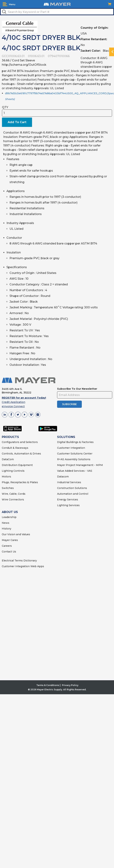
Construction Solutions (72, 488)
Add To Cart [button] (17, 122)
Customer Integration (71, 448)
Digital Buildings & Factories (75, 442)
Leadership (9, 517)
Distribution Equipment (17, 465)
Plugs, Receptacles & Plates (20, 482)
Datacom (63, 477)
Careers (7, 546)
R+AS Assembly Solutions (74, 459)
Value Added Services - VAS (75, 471)
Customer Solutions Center (75, 454)
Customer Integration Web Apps (23, 566)
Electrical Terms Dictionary (19, 561)
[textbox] (57, 12)
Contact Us (9, 552)
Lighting (7, 471)
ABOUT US (10, 512)
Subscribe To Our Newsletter (77, 389)
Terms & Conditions (48, 685)
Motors (6, 477)
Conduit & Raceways (15, 448)
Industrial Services (69, 482)
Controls (19, 471)
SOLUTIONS (66, 437)
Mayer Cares (10, 540)
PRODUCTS (10, 437)
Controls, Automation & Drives (21, 454)
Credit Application (14, 402)
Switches (8, 488)
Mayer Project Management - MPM (80, 465)
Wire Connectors (13, 500)
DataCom (8, 459)
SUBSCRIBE (69, 404)
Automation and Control (73, 494)
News (6, 523)
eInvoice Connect (13, 406)
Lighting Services (68, 505)
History (7, 529)
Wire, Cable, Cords (14, 494)
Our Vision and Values (16, 534)
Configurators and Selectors (20, 442)
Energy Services (68, 500)
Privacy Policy (70, 685)
